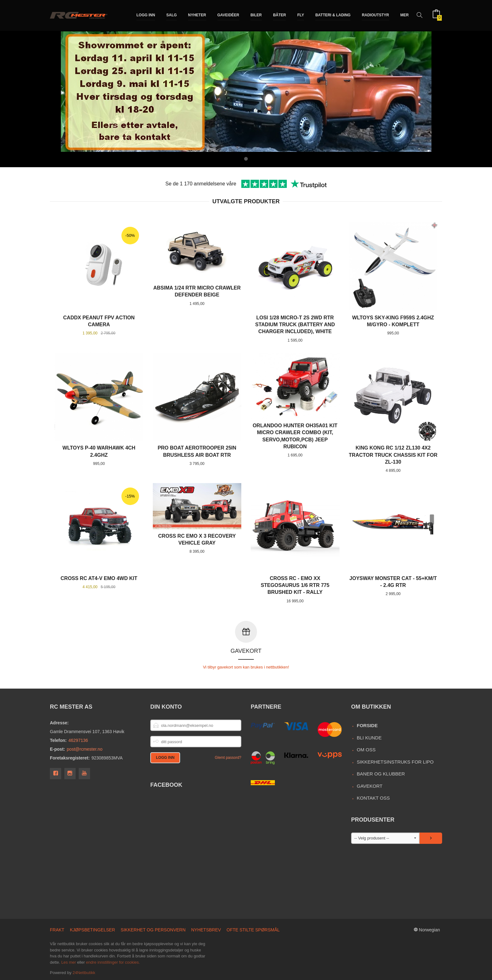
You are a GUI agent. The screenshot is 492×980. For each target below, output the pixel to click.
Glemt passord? (228, 757)
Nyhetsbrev (206, 929)
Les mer (69, 962)
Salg (171, 15)
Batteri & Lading (333, 15)
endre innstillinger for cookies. (113, 962)
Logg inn (146, 15)
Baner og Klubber (381, 773)
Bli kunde (369, 737)
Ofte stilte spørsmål (253, 929)
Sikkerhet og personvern (153, 929)
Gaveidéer (228, 15)
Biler (256, 15)
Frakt (57, 929)
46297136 (78, 740)
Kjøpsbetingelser (93, 929)
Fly (301, 15)
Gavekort (370, 786)
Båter (279, 15)
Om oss (366, 749)
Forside (367, 725)
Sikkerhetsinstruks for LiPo (395, 762)
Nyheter (197, 15)
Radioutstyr (375, 15)
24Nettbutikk (84, 972)
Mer (405, 15)
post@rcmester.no (85, 749)
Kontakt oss (373, 798)
